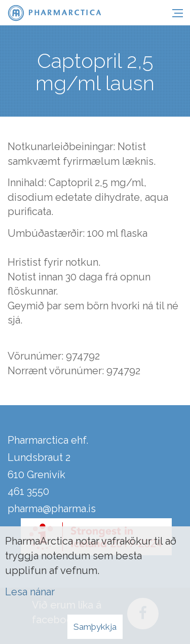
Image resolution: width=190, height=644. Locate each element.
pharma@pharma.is (52, 509)
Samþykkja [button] (95, 627)
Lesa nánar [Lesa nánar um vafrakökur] (30, 592)
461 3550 (28, 491)
